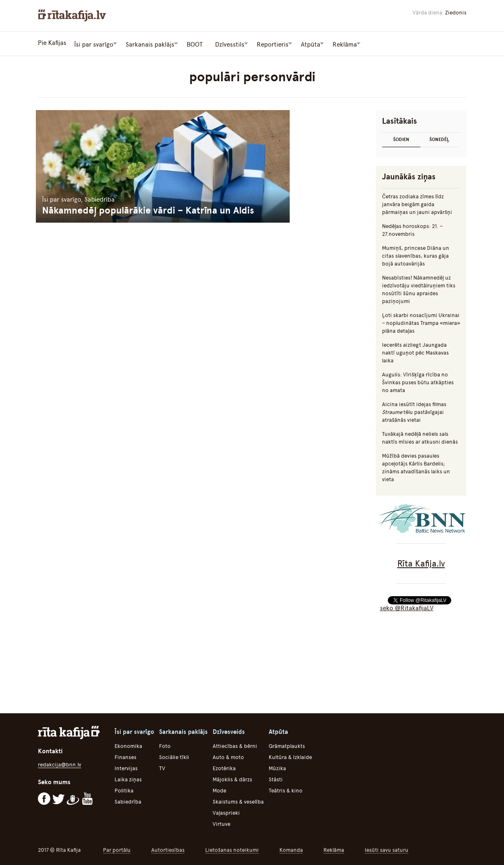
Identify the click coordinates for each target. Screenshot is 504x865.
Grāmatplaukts (287, 745)
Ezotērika (224, 767)
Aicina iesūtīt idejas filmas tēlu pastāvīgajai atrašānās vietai (414, 411)
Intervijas (126, 767)
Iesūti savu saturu (387, 849)
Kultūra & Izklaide (290, 756)
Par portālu (117, 849)
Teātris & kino (286, 789)
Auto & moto (228, 756)
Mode (219, 789)
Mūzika (277, 767)
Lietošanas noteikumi (232, 849)
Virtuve (222, 823)
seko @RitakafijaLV (407, 607)
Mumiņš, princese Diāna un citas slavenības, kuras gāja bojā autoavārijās (416, 255)
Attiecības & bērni (235, 745)
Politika (124, 789)
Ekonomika (128, 745)
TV (162, 767)
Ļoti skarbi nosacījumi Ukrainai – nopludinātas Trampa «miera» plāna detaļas (421, 322)
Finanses (125, 756)
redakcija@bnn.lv (60, 763)
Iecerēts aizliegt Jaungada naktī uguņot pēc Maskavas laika (415, 351)
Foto (165, 745)
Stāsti (276, 778)
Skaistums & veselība (238, 800)
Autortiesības (168, 849)
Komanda (291, 849)
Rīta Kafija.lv (421, 562)
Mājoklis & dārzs (232, 778)
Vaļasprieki (226, 812)
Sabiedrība (128, 800)
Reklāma (334, 849)
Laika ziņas (128, 778)
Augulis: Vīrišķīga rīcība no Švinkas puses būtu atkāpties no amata (418, 381)
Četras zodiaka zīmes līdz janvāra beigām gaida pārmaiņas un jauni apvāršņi (417, 203)
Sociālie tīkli (174, 756)
